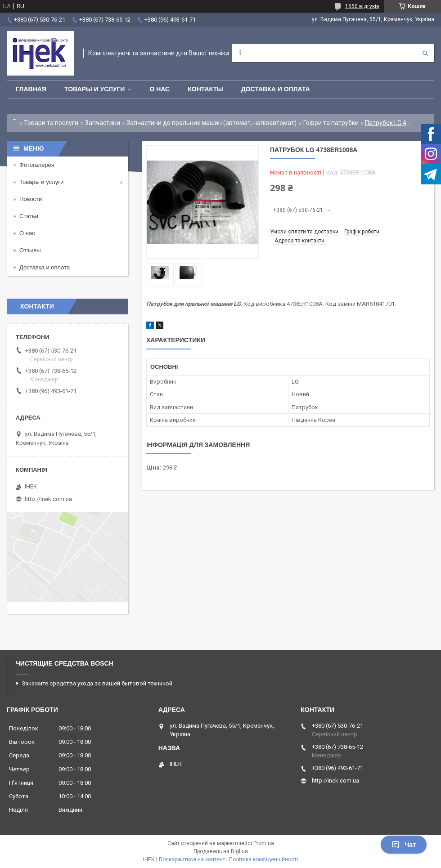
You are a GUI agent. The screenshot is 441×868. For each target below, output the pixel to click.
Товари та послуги (51, 123)
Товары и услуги (95, 89)
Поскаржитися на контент (192, 859)
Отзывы (30, 250)
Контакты (205, 89)
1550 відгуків (362, 6)
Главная (31, 89)
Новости (31, 199)
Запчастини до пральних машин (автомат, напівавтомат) (211, 123)
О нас (160, 89)
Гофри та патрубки (331, 123)
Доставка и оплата (276, 89)
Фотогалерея (37, 165)
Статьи (29, 216)
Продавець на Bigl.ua (221, 851)
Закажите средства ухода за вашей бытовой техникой (97, 683)
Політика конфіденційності (263, 859)
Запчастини (103, 123)
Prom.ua (264, 843)
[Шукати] (425, 53)
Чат (404, 845)
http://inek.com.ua (48, 499)
